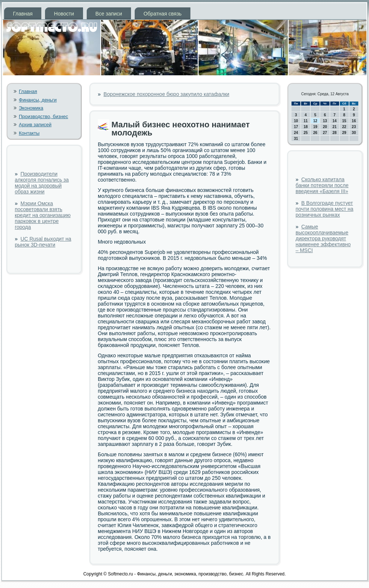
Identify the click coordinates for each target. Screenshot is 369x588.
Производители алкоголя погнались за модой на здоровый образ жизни (42, 183)
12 (315, 121)
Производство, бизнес (44, 116)
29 (344, 133)
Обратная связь (163, 14)
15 (344, 121)
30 (354, 133)
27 (325, 133)
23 (354, 127)
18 (306, 127)
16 (354, 121)
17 (296, 127)
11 (306, 121)
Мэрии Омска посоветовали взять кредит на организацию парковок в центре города (43, 215)
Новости (64, 14)
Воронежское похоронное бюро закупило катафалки (167, 94)
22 (344, 127)
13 (325, 121)
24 (296, 133)
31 (296, 139)
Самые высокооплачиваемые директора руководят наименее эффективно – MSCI (323, 238)
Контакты (29, 133)
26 (315, 133)
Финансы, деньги (38, 100)
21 (334, 127)
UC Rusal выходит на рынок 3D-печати (43, 242)
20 (325, 127)
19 (315, 127)
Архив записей (35, 125)
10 (296, 121)
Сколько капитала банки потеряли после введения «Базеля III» (322, 185)
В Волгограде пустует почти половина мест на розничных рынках (325, 209)
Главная (23, 14)
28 (334, 133)
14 (334, 121)
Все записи (109, 14)
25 (306, 133)
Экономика (31, 108)
